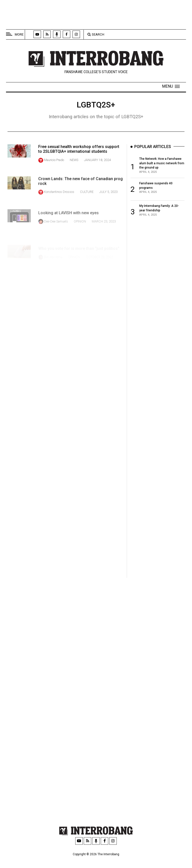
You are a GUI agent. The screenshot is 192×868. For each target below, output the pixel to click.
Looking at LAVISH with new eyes (68, 223)
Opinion (80, 231)
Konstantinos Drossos (59, 197)
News (74, 160)
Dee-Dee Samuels (56, 231)
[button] (171, 86)
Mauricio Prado (54, 160)
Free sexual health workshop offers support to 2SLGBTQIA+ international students (79, 149)
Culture (87, 197)
